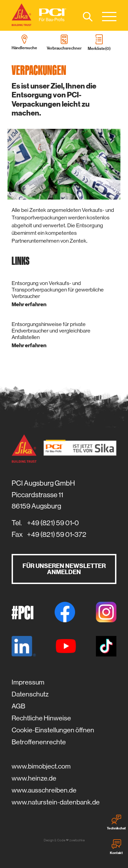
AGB (18, 706)
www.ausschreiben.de (44, 790)
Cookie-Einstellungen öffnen (53, 730)
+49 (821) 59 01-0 (53, 523)
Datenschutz (30, 694)
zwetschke (77, 840)
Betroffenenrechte (39, 742)
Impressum (28, 682)
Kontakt (116, 847)
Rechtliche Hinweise (41, 718)
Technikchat (116, 823)
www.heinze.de (34, 778)
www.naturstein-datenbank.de (56, 802)
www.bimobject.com (41, 766)
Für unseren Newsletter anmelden (64, 569)
